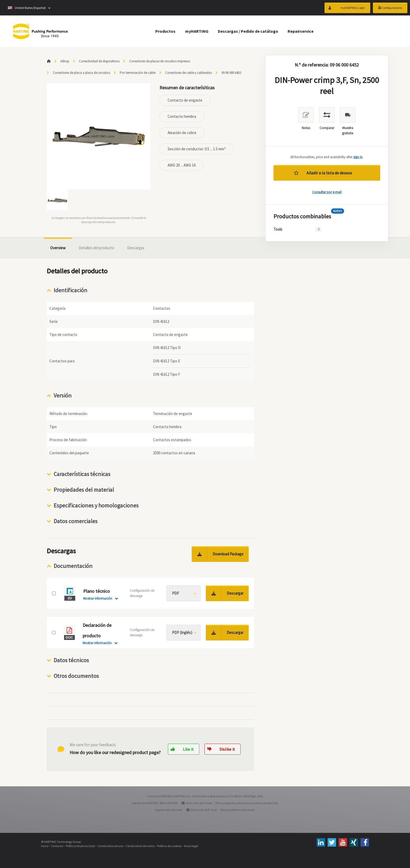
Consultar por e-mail (327, 192)
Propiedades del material (84, 490)
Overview (58, 248)
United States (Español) (27, 8)
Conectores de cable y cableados (189, 73)
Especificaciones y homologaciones (96, 505)
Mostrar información (98, 598)
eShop (65, 61)
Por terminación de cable (138, 73)
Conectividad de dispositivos (99, 61)
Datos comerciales (76, 521)
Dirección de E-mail (199, 803)
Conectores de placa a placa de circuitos (81, 73)
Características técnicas (82, 474)
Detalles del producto (96, 248)
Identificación (70, 290)
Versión (63, 395)
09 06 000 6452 (231, 73)
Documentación (73, 566)
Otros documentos (76, 676)
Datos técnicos (71, 660)
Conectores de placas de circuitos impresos (160, 61)
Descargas (136, 248)
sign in (358, 157)
